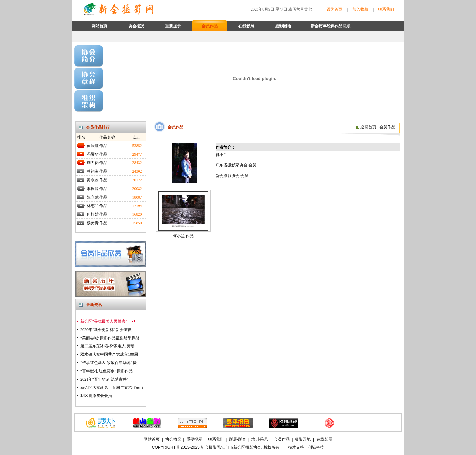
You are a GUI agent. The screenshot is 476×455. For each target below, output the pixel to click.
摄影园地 (283, 26)
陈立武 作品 (97, 197)
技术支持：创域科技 (306, 447)
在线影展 (246, 26)
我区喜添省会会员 (96, 396)
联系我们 (386, 9)
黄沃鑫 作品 (97, 146)
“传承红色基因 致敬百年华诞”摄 (108, 363)
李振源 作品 (97, 189)
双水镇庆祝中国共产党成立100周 (109, 354)
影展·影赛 (238, 439)
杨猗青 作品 (97, 223)
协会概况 (136, 26)
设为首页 (335, 9)
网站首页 (99, 26)
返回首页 (366, 127)
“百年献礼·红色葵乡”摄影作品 (106, 371)
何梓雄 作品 (97, 214)
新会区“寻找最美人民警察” (108, 321)
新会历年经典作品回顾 (331, 26)
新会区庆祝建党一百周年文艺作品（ (112, 387)
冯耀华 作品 (97, 154)
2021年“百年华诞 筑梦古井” (104, 379)
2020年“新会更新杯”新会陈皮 (106, 330)
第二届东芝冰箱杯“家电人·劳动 (107, 346)
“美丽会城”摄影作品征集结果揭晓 (110, 338)
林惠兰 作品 (97, 206)
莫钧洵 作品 (97, 171)
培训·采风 (260, 439)
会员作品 (210, 26)
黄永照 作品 (97, 180)
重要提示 (173, 26)
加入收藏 (360, 9)
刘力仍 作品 (97, 163)
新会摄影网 (211, 447)
